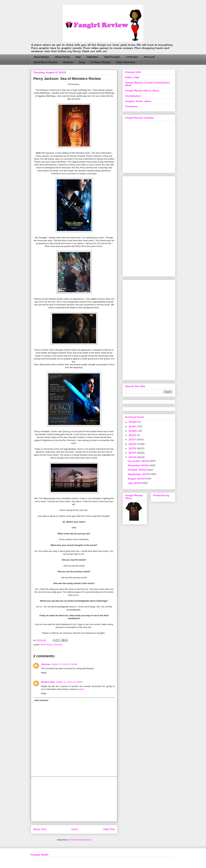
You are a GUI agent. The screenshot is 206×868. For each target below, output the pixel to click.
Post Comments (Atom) (80, 840)
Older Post (109, 829)
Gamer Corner (62, 57)
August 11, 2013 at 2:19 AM (64, 664)
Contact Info (133, 72)
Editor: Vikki (132, 77)
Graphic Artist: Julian (138, 101)
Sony (82, 62)
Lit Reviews (132, 57)
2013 (133, 457)
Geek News (92, 57)
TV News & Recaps (101, 62)
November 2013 (139, 465)
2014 (133, 453)
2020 (133, 431)
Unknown (46, 664)
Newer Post (40, 829)
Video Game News (126, 62)
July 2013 (135, 483)
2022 (133, 422)
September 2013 (139, 474)
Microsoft (149, 57)
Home (75, 829)
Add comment (41, 700)
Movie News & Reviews (46, 62)
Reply (44, 673)
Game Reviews (41, 57)
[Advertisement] (74, 799)
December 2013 (139, 461)
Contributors (133, 96)
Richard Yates (48, 682)
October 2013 (137, 470)
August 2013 (137, 479)
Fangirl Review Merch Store (142, 91)
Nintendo (68, 62)
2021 (133, 426)
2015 (133, 448)
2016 (133, 444)
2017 (133, 439)
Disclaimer (132, 106)
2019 (133, 435)
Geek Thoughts (112, 57)
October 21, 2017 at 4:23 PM (69, 682)
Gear (78, 57)
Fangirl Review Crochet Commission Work (147, 84)
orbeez (81, 689)
